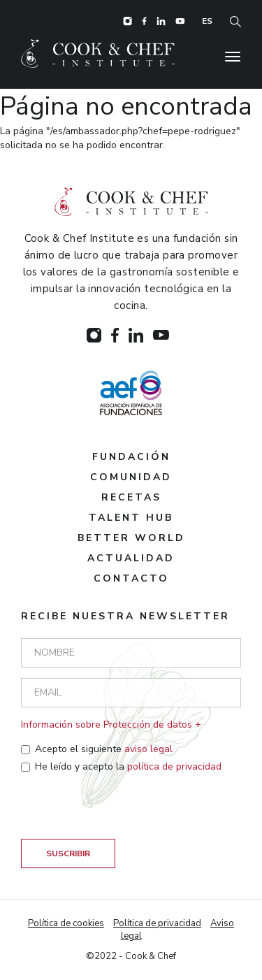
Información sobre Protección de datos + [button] (111, 725)
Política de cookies (66, 923)
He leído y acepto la (121, 766)
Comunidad (131, 477)
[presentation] (127, 812)
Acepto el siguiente (97, 749)
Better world (131, 538)
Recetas (131, 497)
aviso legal (148, 749)
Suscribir (68, 853)
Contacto (131, 578)
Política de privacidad (157, 923)
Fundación (131, 457)
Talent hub (131, 518)
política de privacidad (174, 766)
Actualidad (131, 558)
